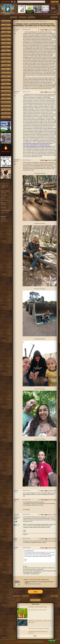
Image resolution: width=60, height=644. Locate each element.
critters (6, 29)
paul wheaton (47, 643)
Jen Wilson (16, 547)
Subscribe (7, 2)
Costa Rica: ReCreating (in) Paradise (39, 628)
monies (6, 43)
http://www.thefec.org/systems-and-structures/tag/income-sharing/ (38, 143)
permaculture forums (6, 21)
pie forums (6, 110)
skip (6, 84)
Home (3, 2)
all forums (6, 117)
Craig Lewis (16, 514)
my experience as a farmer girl (37, 610)
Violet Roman (15, 539)
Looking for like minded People (38, 607)
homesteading (6, 36)
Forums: (17, 21)
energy (6, 40)
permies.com (6, 106)
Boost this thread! (35, 600)
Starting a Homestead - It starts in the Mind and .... (40, 622)
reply (35, 592)
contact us (7, 643)
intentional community (42, 21)
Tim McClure (17, 29)
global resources (6, 91)
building (6, 32)
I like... (15, 524)
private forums (6, 114)
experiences (6, 88)
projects (6, 99)
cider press (6, 95)
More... (35, 636)
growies (6, 25)
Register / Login (55, 2)
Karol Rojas (16, 499)
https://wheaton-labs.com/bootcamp (33, 584)
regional (6, 77)
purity (6, 51)
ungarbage (6, 54)
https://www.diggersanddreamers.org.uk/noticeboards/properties (37, 146)
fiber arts (6, 65)
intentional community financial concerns (38, 632)
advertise (12, 643)
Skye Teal (16, 490)
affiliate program (18, 643)
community (6, 58)
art (6, 69)
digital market (6, 102)
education (6, 80)
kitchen (6, 47)
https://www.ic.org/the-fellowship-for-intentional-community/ (36, 145)
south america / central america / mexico (28, 21)
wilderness (6, 62)
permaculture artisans (6, 73)
